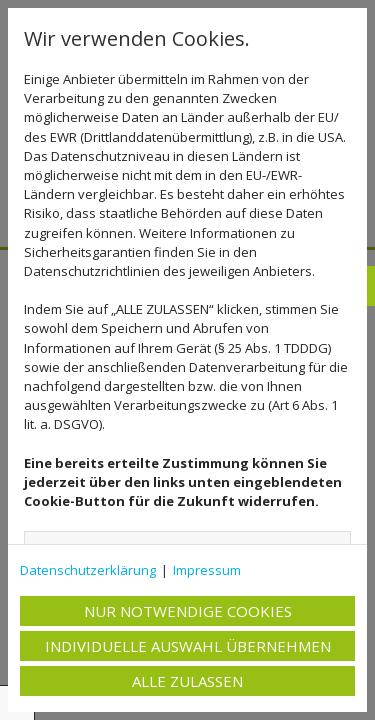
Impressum (207, 570)
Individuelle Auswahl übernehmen (188, 646)
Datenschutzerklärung (88, 570)
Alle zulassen (187, 681)
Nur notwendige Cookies (188, 611)
